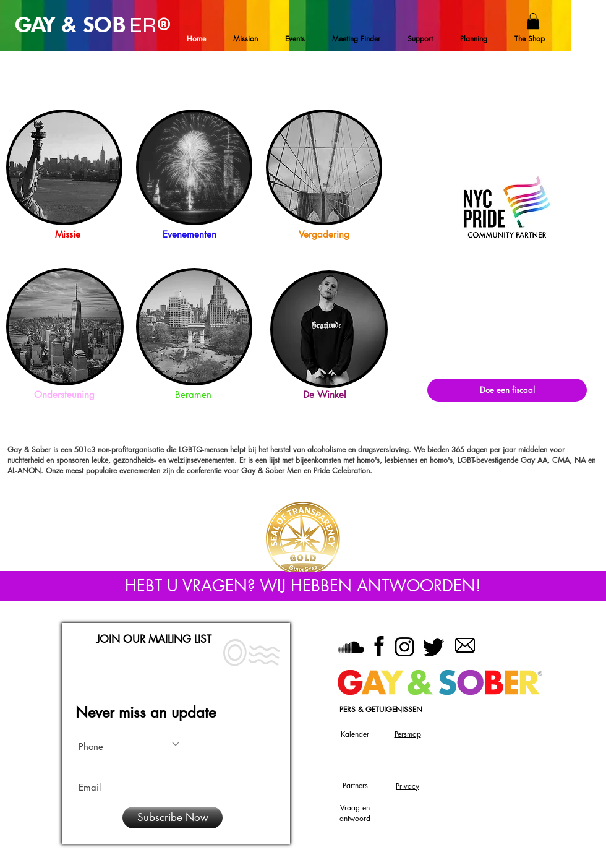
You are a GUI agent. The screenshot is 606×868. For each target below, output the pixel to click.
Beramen (193, 394)
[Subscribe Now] (173, 818)
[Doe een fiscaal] (507, 390)
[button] (533, 21)
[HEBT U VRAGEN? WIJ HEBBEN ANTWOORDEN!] (303, 586)
